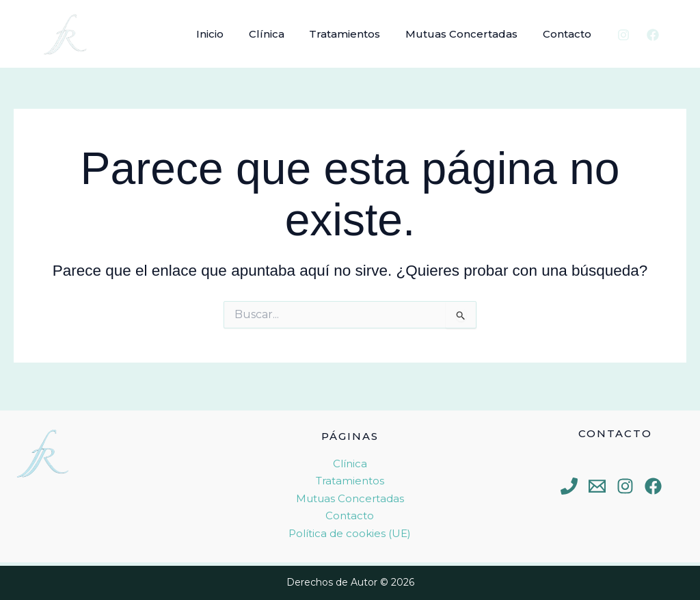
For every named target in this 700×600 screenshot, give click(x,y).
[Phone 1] (569, 486)
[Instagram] (623, 35)
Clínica (282, 34)
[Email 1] (597, 486)
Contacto (569, 34)
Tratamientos (356, 34)
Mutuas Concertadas (468, 34)
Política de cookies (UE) (350, 533)
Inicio (230, 34)
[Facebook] (653, 35)
